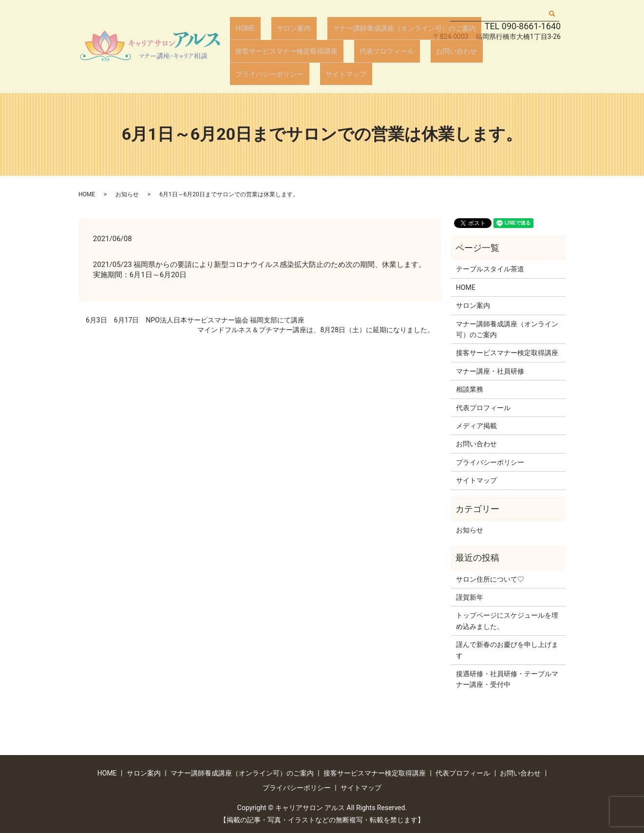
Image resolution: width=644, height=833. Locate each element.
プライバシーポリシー (500, 62)
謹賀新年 (470, 597)
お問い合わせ (433, 62)
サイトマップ (251, 77)
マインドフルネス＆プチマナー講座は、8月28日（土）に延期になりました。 (316, 330)
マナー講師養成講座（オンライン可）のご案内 (381, 46)
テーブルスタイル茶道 (490, 269)
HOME (241, 46)
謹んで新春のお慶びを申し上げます (507, 650)
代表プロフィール (373, 62)
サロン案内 (280, 46)
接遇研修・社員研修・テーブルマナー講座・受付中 (507, 679)
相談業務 (470, 389)
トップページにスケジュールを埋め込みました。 (507, 621)
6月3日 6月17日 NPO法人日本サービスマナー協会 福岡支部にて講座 (195, 320)
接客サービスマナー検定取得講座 (282, 62)
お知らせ (127, 194)
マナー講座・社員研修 (490, 371)
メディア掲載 (476, 426)
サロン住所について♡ (490, 579)
